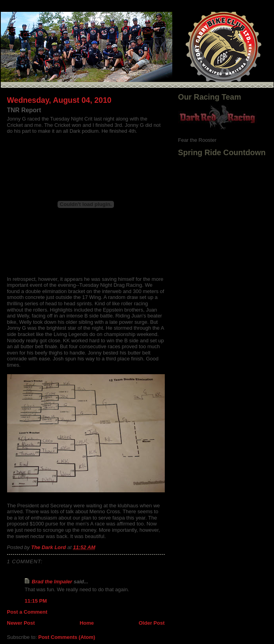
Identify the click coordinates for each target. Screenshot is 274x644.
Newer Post (21, 623)
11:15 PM (36, 601)
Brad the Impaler (52, 582)
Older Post (152, 623)
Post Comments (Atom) (67, 637)
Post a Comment (27, 612)
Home (87, 623)
